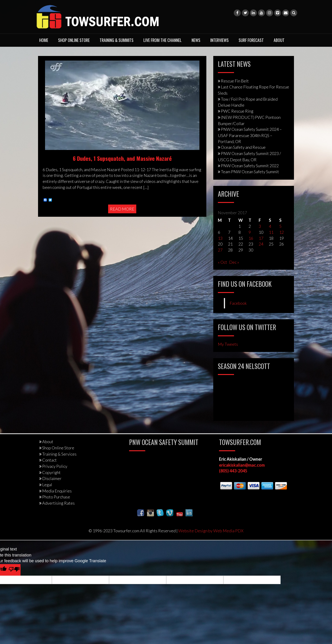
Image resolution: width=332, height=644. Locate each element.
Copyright (51, 472)
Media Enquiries (57, 491)
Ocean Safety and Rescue (243, 147)
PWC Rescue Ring (237, 111)
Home (44, 40)
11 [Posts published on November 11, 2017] (271, 232)
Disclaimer (52, 478)
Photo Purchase (56, 497)
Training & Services (59, 454)
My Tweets (228, 344)
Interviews (219, 40)
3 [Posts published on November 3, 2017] (260, 226)
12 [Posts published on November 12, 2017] (282, 232)
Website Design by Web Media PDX (211, 531)
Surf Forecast (251, 40)
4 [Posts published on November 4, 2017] (270, 226)
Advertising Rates (58, 503)
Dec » (234, 262)
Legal (47, 485)
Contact (49, 460)
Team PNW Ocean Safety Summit (250, 172)
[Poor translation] (14, 570)
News (196, 40)
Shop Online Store (74, 40)
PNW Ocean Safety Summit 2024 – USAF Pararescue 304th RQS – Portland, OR (250, 135)
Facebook (238, 303)
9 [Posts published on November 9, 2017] (250, 232)
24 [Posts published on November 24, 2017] (261, 244)
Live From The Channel (163, 40)
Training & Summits (117, 40)
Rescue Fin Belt (235, 81)
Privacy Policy (55, 466)
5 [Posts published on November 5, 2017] (280, 226)
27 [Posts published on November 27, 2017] (220, 250)
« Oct (222, 262)
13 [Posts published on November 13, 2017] (220, 238)
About (279, 40)
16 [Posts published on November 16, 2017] (251, 238)
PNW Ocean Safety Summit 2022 (250, 166)
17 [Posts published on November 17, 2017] (261, 238)
